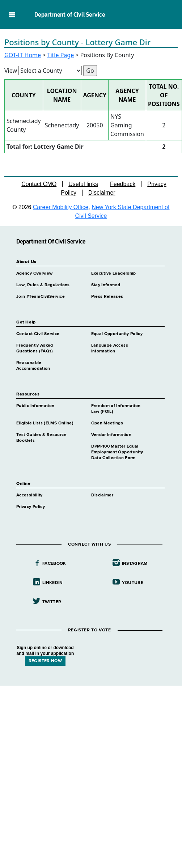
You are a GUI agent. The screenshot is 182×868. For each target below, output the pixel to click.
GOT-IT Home (23, 55)
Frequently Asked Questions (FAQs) (35, 348)
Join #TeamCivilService (41, 297)
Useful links (83, 184)
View (11, 71)
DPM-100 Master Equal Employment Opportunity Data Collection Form (117, 452)
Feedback (123, 184)
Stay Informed (106, 285)
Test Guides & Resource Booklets (41, 438)
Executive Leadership (114, 274)
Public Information (35, 406)
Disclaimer (102, 193)
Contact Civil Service (38, 334)
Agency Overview (34, 274)
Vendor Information (111, 435)
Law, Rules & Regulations (43, 285)
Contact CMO (39, 184)
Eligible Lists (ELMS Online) (45, 423)
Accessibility (29, 495)
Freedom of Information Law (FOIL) (116, 409)
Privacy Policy (31, 507)
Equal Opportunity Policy (117, 334)
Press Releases (107, 297)
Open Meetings (107, 423)
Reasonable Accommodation (33, 366)
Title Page (61, 55)
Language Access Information (110, 348)
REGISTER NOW (45, 661)
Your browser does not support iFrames (91, 722)
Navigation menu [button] (12, 14)
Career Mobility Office (61, 207)
